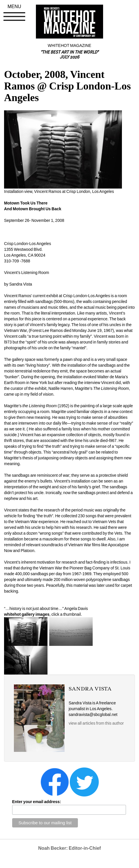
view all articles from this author (96, 723)
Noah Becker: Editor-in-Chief (70, 848)
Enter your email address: (37, 802)
